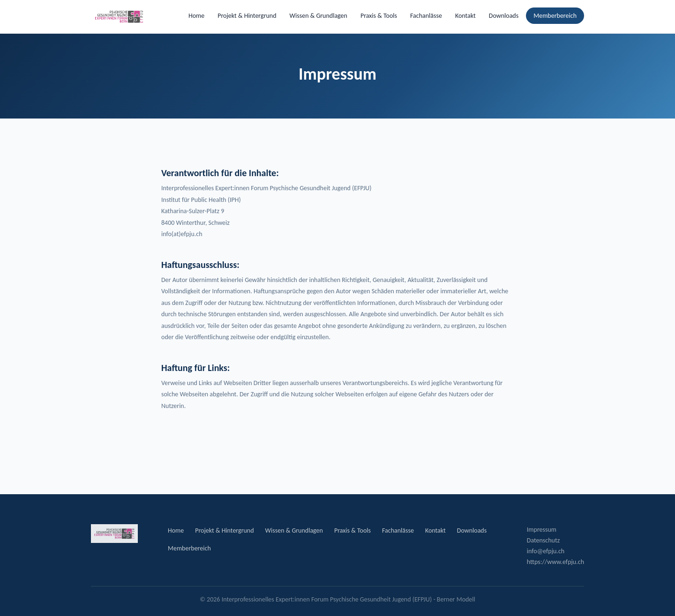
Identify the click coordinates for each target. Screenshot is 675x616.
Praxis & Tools (379, 16)
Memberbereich (555, 16)
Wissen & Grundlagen (319, 16)
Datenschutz (543, 540)
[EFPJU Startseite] (119, 17)
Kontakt (465, 16)
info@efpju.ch (546, 551)
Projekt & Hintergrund (247, 16)
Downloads (504, 16)
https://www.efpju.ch (555, 562)
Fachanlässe (426, 16)
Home (196, 16)
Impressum (542, 530)
